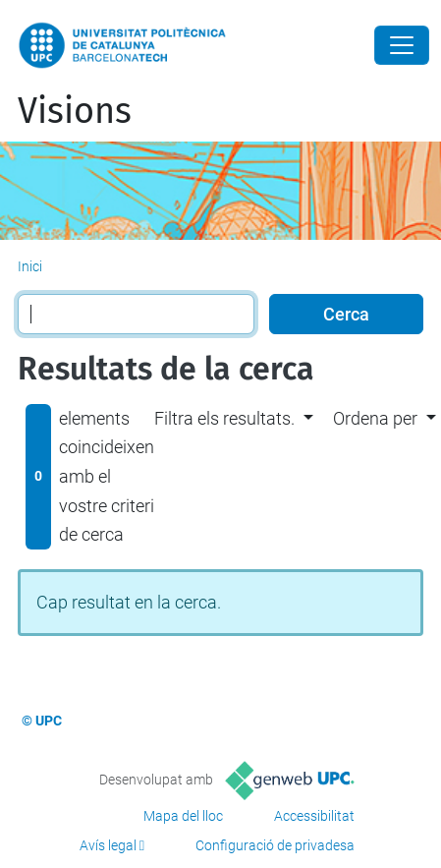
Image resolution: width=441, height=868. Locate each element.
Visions (75, 111)
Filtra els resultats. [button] (224, 418)
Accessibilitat (314, 816)
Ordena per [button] (375, 418)
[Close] (402, 45)
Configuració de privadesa (275, 845)
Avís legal (108, 845)
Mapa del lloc (183, 816)
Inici (30, 266)
